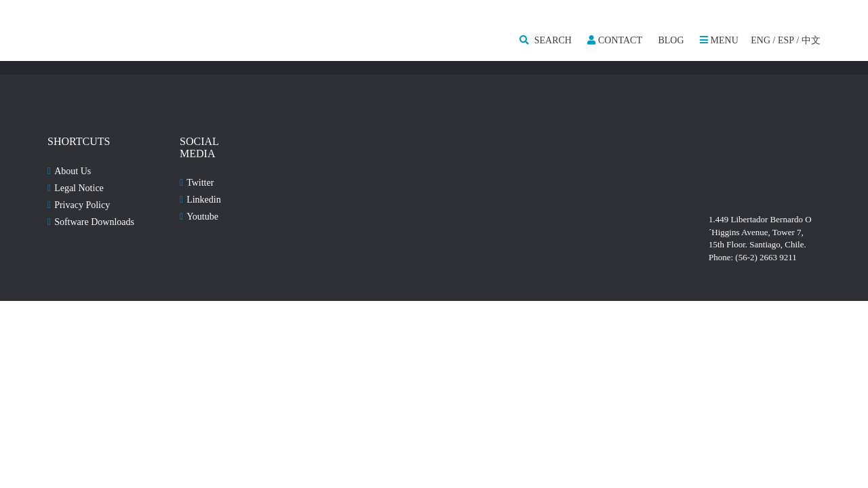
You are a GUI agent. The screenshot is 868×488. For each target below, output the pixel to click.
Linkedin (204, 200)
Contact (615, 40)
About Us (73, 171)
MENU (719, 40)
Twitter (200, 183)
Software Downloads (94, 222)
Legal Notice (79, 188)
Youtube (202, 217)
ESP (786, 40)
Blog (671, 40)
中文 (811, 40)
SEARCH (546, 40)
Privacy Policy (82, 205)
